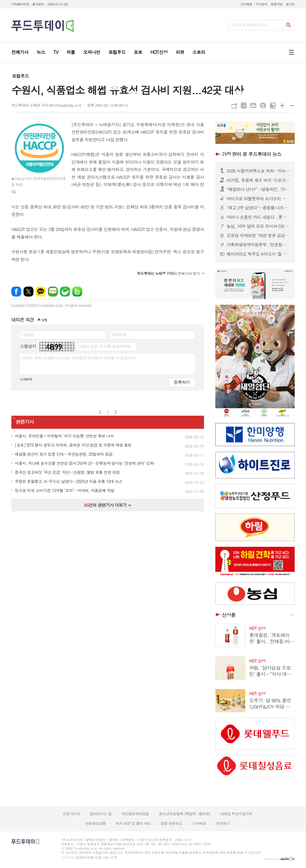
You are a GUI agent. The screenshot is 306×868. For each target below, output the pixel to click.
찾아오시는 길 (101, 814)
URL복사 (234, 106)
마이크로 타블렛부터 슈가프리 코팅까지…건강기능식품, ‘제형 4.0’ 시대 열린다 (258, 199)
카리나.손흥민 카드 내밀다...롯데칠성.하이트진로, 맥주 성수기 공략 (258, 217)
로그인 (290, 4)
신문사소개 (71, 814)
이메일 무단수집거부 (236, 814)
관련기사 (25, 422)
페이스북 (16, 292)
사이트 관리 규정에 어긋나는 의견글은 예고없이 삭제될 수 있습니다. (79, 358)
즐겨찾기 (38, 4)
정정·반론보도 (172, 823)
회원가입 (277, 4)
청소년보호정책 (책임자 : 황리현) (185, 814)
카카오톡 (41, 292)
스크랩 (273, 106)
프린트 (263, 106)
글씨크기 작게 (292, 106)
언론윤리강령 (95, 823)
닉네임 (28, 335)
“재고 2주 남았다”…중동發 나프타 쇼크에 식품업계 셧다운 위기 (258, 208)
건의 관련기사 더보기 (108, 505)
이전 (100, 412)
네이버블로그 (53, 292)
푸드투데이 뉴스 (252, 154)
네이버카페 (65, 292)
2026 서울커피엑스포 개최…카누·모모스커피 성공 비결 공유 (258, 171)
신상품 (229, 615)
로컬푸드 (20, 76)
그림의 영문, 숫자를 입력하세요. (105, 346)
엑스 (28, 292)
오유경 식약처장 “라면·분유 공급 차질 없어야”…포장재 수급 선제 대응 (258, 236)
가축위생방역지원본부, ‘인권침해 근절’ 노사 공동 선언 (258, 245)
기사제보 (246, 4)
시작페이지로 (20, 4)
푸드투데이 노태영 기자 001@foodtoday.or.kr (46, 105)
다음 (115, 412)
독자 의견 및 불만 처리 (133, 823)
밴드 (77, 292)
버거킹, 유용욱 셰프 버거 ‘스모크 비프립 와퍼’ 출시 (258, 180)
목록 (244, 106)
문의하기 (223, 823)
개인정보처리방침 (135, 814)
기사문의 (261, 4)
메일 (253, 106)
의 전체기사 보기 (168, 273)
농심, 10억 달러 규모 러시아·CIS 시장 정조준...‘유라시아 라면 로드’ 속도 (258, 226)
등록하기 (182, 382)
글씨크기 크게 (282, 106)
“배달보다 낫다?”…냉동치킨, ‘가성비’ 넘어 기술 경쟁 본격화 (258, 189)
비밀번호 (119, 335)
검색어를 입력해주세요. (250, 25)
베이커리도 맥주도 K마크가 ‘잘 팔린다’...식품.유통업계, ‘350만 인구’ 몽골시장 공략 (258, 254)
